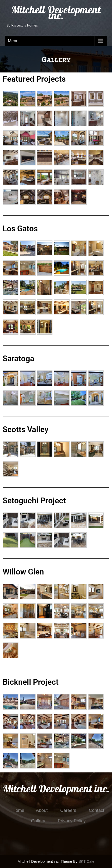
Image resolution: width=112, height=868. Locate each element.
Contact (97, 810)
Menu (13, 41)
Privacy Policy (72, 821)
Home (18, 810)
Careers (68, 810)
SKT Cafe (86, 861)
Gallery (38, 821)
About (42, 810)
